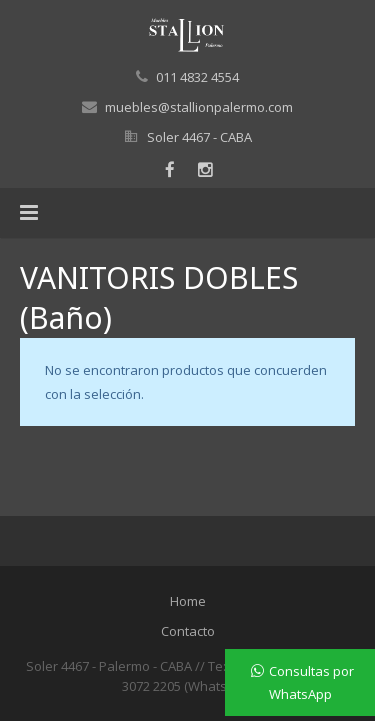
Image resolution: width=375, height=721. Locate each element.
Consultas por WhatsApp (312, 682)
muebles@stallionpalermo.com (199, 107)
